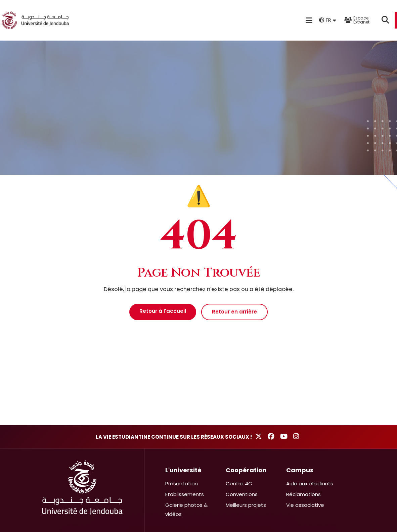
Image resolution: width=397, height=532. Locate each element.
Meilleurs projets (246, 505)
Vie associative (305, 505)
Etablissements (185, 494)
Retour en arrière (234, 312)
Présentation (182, 483)
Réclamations (303, 494)
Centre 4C (239, 483)
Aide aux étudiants (310, 483)
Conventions (242, 494)
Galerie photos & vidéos (186, 510)
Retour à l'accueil (163, 311)
